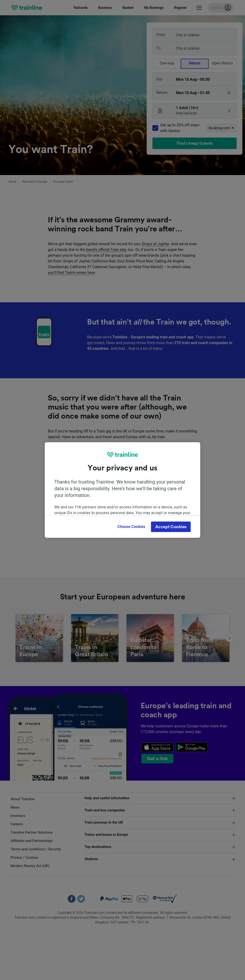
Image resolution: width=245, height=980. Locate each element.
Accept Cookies (171, 527)
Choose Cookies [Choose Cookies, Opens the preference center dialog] (131, 527)
